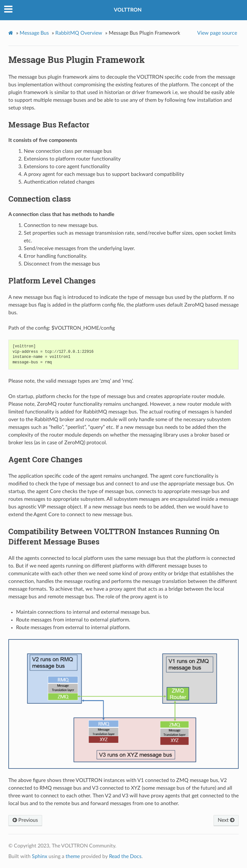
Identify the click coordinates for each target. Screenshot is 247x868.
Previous (25, 820)
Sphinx (40, 856)
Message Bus (34, 33)
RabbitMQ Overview (79, 33)
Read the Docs (125, 856)
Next (226, 820)
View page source (217, 33)
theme (73, 856)
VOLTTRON (128, 10)
